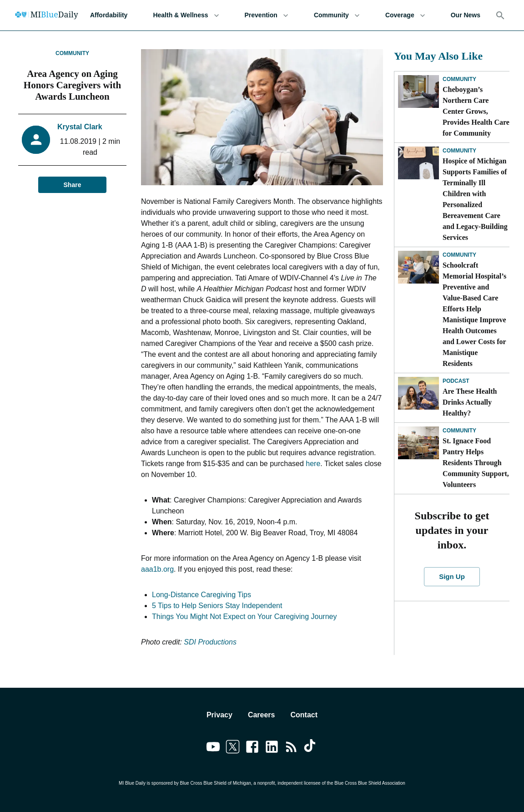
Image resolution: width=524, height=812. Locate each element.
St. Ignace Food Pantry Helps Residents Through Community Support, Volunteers (476, 463)
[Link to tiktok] (311, 748)
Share (72, 185)
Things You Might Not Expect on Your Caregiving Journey (244, 617)
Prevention (267, 15)
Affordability (109, 15)
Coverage (405, 15)
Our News (466, 15)
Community (337, 15)
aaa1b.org (157, 569)
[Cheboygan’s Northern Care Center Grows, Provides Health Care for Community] (418, 91)
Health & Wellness (186, 15)
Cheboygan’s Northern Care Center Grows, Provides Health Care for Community (476, 111)
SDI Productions (210, 642)
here (313, 464)
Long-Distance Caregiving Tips (202, 595)
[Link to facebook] (252, 748)
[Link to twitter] (233, 748)
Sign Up (452, 577)
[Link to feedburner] (291, 748)
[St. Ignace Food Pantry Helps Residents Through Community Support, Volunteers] (418, 443)
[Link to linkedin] (272, 748)
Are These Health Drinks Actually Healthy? (470, 402)
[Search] (500, 15)
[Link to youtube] (213, 748)
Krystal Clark (80, 127)
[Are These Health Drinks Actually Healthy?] (418, 393)
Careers (262, 715)
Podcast (456, 381)
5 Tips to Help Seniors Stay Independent (217, 606)
